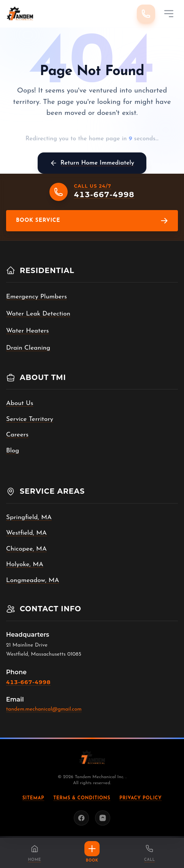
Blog (13, 451)
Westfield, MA (26, 533)
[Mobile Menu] (169, 14)
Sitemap (33, 798)
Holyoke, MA (25, 564)
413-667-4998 (28, 682)
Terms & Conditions (82, 798)
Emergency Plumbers (36, 297)
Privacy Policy (140, 798)
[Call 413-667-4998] (146, 14)
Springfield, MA (29, 517)
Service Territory (30, 419)
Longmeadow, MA (33, 580)
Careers (17, 435)
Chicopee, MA (26, 549)
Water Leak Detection (38, 314)
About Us (20, 403)
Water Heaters (28, 331)
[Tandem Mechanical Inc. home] (20, 14)
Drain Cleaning (28, 348)
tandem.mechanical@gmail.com (44, 709)
